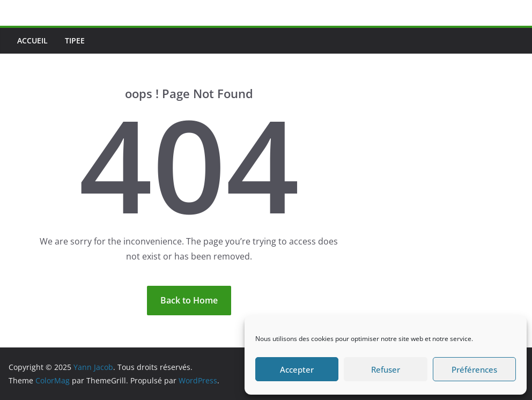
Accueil (32, 40)
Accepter (297, 369)
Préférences (474, 369)
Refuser (386, 369)
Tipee (75, 40)
